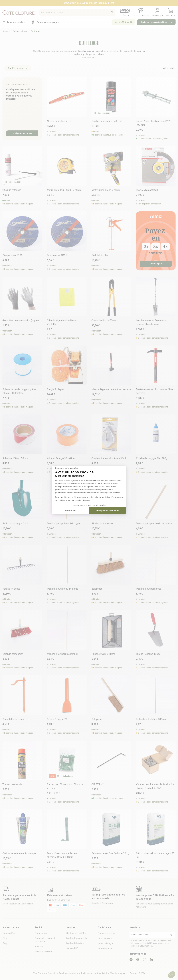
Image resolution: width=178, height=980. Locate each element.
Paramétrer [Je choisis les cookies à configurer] (70, 511)
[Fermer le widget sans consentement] (67, 468)
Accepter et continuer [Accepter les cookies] (107, 511)
